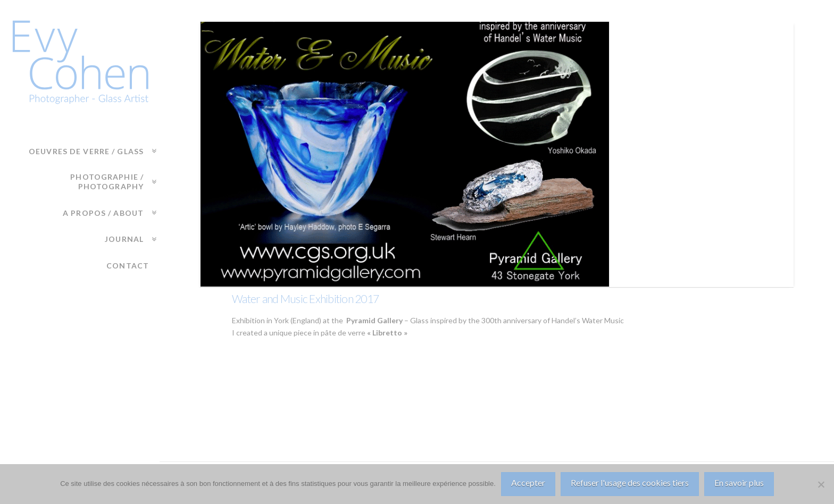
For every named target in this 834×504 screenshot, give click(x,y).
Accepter (528, 482)
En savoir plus (739, 482)
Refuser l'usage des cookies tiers (630, 482)
